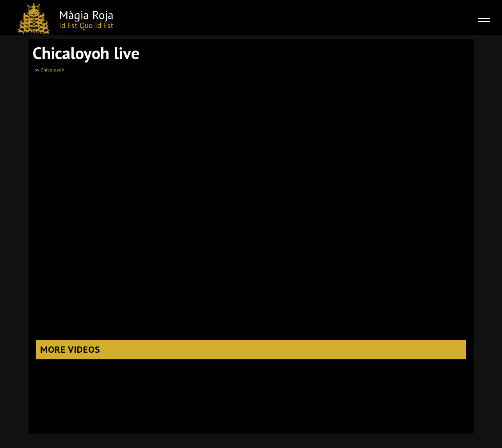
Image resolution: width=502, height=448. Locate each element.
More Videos (70, 349)
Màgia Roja (86, 15)
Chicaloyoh (53, 70)
